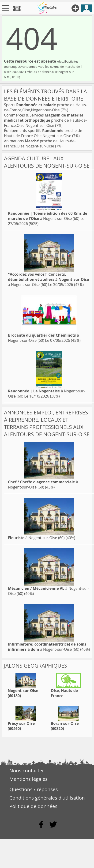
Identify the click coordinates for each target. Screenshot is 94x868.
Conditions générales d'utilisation (47, 798)
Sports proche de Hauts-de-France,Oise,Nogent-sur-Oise (45, 107)
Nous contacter (27, 770)
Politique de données (33, 806)
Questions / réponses (34, 789)
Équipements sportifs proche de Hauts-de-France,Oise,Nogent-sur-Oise (43, 133)
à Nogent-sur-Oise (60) (48, 216)
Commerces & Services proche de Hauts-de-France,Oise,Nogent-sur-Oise (45, 120)
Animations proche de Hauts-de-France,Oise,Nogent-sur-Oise (40, 143)
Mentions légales (28, 779)
